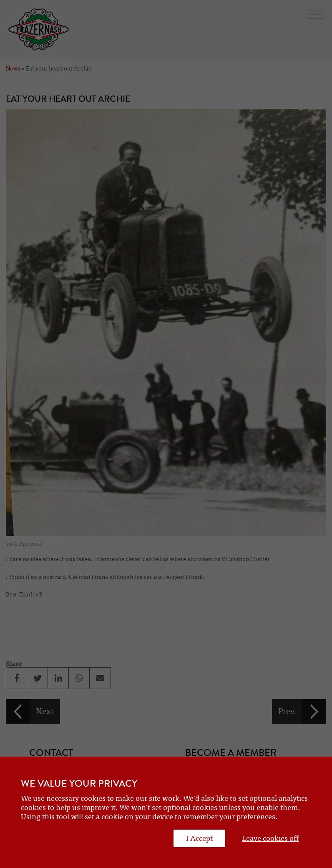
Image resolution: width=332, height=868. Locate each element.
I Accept (199, 838)
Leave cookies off (270, 838)
